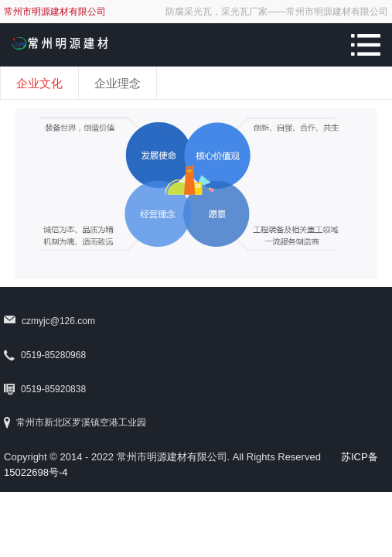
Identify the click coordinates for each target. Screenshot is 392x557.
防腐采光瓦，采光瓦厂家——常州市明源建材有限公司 (277, 12)
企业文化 (39, 83)
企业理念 (118, 83)
